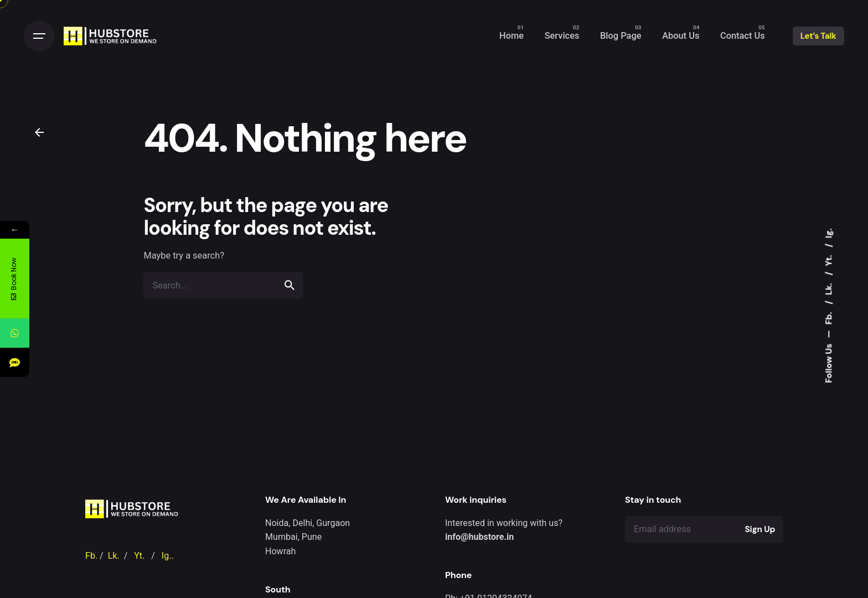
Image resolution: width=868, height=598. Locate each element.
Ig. (828, 233)
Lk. (828, 288)
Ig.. (168, 556)
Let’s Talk (818, 36)
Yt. (828, 260)
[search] (290, 285)
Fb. (828, 318)
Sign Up (760, 529)
